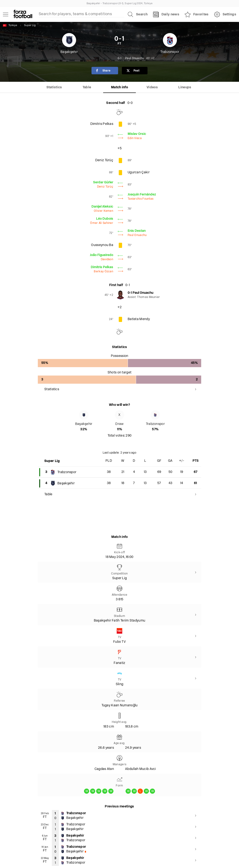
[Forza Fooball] (23, 14)
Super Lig (30, 26)
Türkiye (10, 25)
